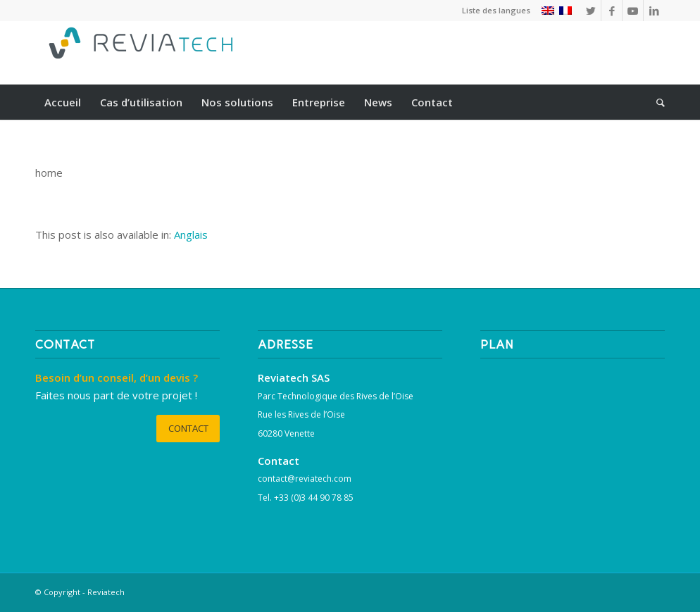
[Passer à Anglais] (191, 235)
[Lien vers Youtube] (633, 11)
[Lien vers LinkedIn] (654, 11)
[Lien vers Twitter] (590, 11)
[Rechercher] (656, 102)
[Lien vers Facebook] (612, 11)
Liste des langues (496, 10)
